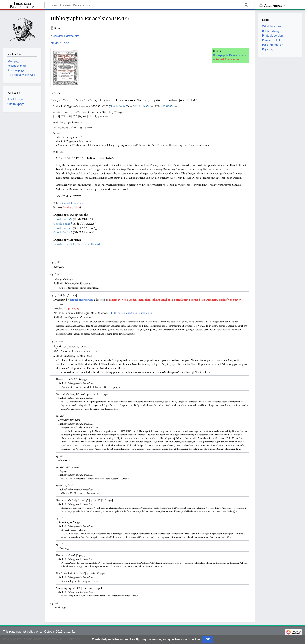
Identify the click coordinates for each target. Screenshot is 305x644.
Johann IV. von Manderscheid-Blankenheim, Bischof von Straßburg (148, 300)
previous (56, 43)
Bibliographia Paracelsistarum (230, 55)
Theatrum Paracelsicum (22, 5)
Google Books (118, 106)
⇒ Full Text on (130, 313)
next (66, 43)
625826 (167, 106)
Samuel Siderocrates (227, 59)
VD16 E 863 (140, 106)
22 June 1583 (72, 308)
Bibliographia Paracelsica (66, 36)
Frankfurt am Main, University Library (76, 244)
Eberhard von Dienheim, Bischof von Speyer (215, 300)
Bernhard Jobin (71, 207)
